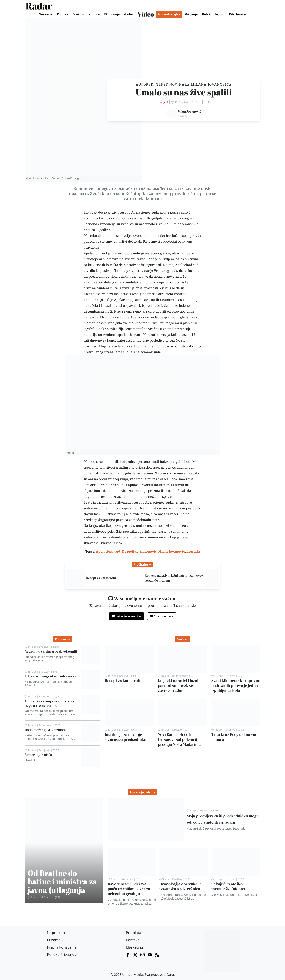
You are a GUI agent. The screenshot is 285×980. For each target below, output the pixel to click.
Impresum (56, 933)
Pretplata (133, 933)
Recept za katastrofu (101, 578)
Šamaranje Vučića (38, 755)
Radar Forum (180, 676)
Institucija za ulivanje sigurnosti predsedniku (126, 737)
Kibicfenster (238, 14)
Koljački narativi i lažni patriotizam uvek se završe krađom (178, 686)
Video (146, 15)
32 (188, 879)
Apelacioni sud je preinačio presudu (112, 253)
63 (54, 672)
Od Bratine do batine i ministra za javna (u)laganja (62, 881)
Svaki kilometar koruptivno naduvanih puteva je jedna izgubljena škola (236, 686)
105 (242, 879)
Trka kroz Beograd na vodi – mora (51, 676)
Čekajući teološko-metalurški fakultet (228, 886)
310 (215, 810)
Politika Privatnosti (63, 954)
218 (55, 647)
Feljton (220, 14)
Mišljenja (191, 14)
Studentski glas (169, 14)
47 (57, 696)
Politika (63, 14)
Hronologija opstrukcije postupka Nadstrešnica (180, 886)
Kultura (94, 14)
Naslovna (46, 14)
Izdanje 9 (162, 102)
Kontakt (132, 940)
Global (129, 14)
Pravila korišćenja (62, 947)
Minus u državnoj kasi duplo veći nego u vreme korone (49, 703)
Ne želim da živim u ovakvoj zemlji (51, 651)
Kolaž (206, 14)
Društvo (78, 14)
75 (56, 750)
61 (139, 879)
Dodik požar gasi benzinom (45, 730)
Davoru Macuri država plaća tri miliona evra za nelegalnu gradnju (129, 889)
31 (134, 730)
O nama (54, 940)
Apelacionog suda (128, 300)
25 (57, 725)
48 (57, 897)
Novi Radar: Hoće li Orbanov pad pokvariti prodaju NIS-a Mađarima (179, 739)
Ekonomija (112, 14)
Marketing (134, 947)
